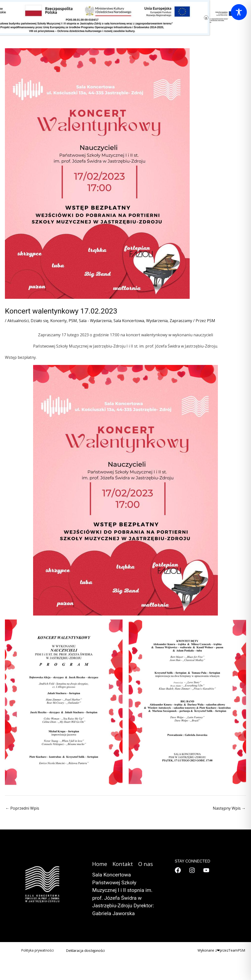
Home (100, 864)
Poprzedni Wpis (22, 808)
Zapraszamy (181, 321)
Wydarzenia (157, 321)
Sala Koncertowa (129, 321)
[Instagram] (192, 870)
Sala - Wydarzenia (95, 321)
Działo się (39, 321)
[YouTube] (206, 870)
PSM (73, 321)
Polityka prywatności (37, 950)
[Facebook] (178, 870)
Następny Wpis (229, 808)
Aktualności (18, 321)
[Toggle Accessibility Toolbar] (239, 12)
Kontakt (123, 864)
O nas (146, 864)
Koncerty (58, 321)
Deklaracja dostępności (85, 950)
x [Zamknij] (206, 18)
